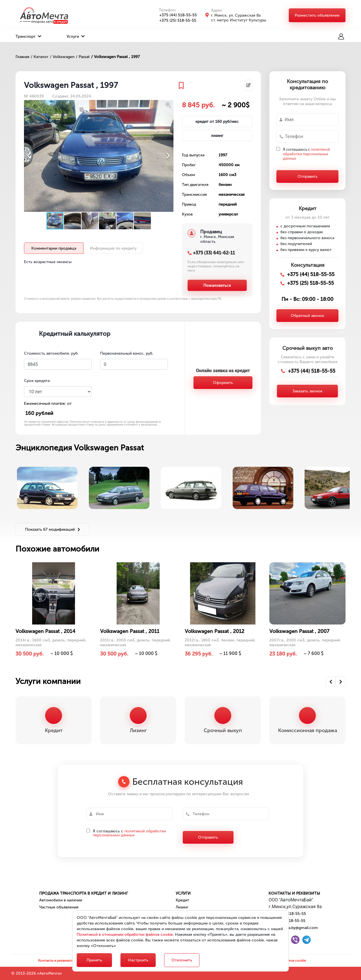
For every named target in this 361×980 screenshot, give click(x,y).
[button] (168, 105)
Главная (22, 57)
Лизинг (182, 907)
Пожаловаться (217, 285)
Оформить (223, 383)
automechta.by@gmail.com (293, 928)
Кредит (182, 900)
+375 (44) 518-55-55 (175, 15)
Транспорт (28, 36)
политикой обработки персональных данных (306, 154)
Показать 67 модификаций (53, 529)
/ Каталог (40, 57)
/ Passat (83, 57)
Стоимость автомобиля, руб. (51, 353)
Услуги (76, 36)
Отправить (308, 176)
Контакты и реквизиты (294, 893)
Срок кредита (37, 381)
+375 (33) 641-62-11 (214, 253)
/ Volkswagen (62, 57)
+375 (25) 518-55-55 (175, 20)
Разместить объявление (317, 15)
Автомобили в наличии (61, 900)
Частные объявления (59, 907)
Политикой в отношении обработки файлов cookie (125, 935)
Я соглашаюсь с (306, 154)
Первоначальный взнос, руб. (127, 353)
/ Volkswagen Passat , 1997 (115, 57)
